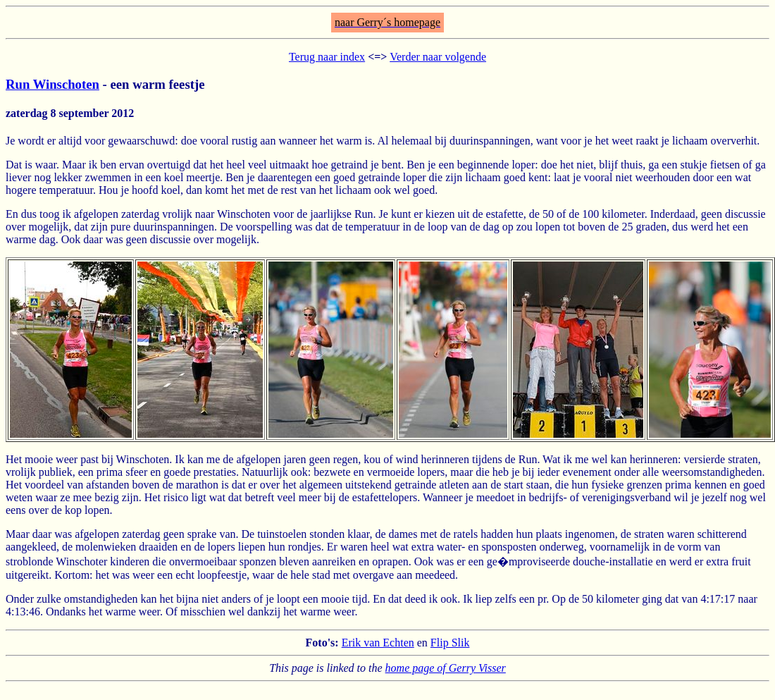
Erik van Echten (378, 643)
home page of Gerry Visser (446, 668)
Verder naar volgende (438, 57)
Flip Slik (450, 643)
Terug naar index (327, 57)
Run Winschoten (52, 84)
